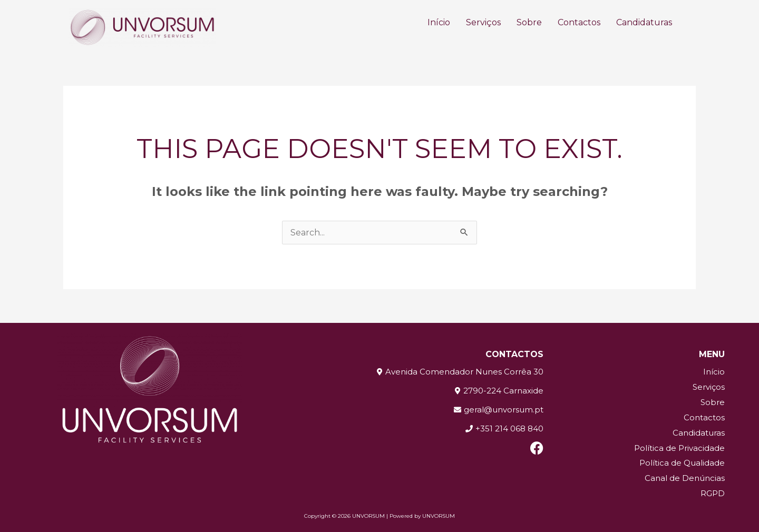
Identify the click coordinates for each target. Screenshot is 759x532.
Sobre (529, 22)
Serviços (483, 22)
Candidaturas (644, 22)
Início (439, 22)
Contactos (579, 22)
